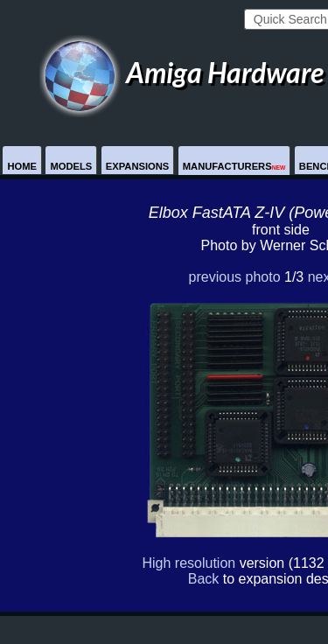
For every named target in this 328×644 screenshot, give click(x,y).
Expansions (138, 166)
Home (22, 166)
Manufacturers (234, 166)
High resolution (188, 563)
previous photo (235, 277)
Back (204, 579)
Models (71, 166)
